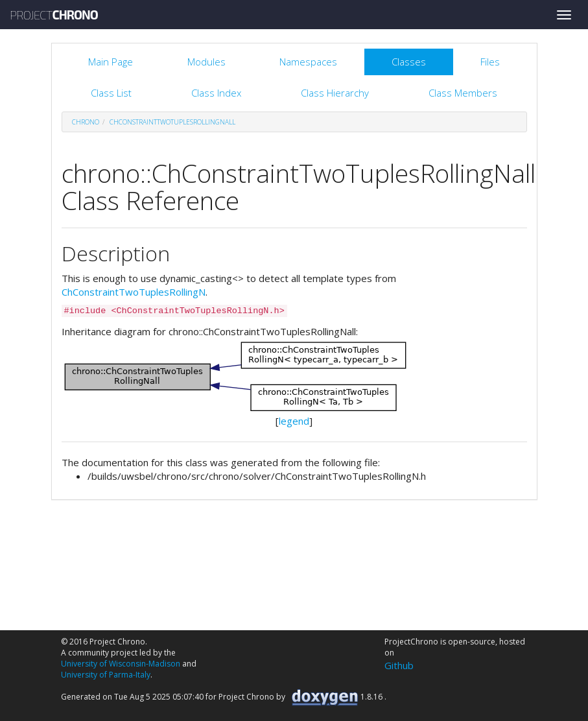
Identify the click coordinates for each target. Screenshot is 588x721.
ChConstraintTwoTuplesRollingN (134, 292)
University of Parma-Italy (106, 675)
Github (399, 665)
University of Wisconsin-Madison (121, 664)
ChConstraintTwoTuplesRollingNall (172, 122)
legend (294, 421)
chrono (86, 122)
